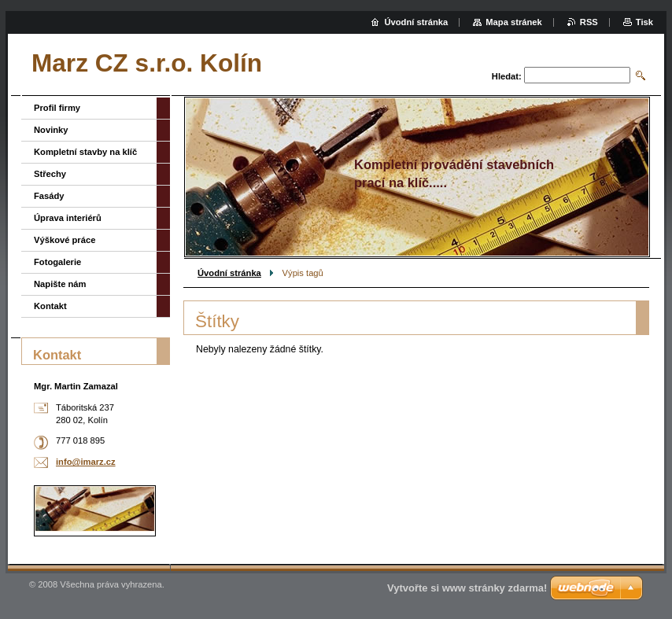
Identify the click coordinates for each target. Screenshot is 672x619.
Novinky (51, 130)
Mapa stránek (514, 22)
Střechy (50, 174)
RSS (589, 22)
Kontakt (50, 306)
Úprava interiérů (68, 218)
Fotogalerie (57, 262)
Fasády (49, 196)
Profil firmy (57, 108)
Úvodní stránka (229, 273)
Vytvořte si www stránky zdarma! (467, 588)
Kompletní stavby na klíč (85, 152)
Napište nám (60, 284)
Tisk (644, 22)
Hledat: (507, 76)
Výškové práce (65, 240)
